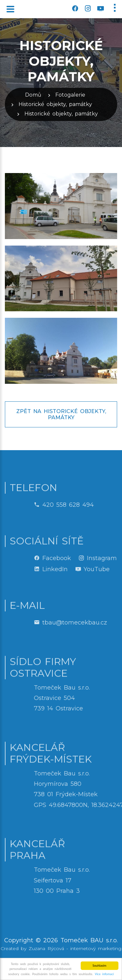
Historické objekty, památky (55, 104)
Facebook (83, 558)
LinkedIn (81, 569)
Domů (33, 95)
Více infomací (104, 975)
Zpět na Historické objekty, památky (61, 414)
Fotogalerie (70, 95)
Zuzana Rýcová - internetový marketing (75, 948)
